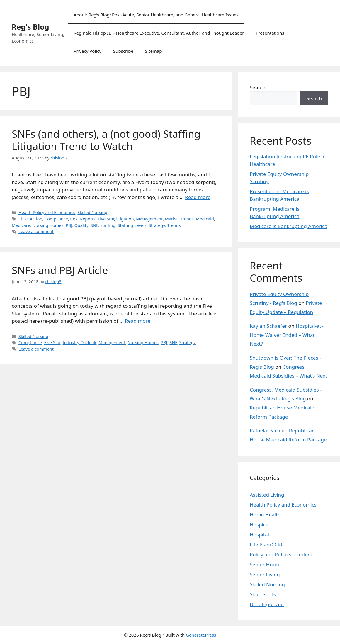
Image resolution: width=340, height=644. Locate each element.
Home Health (265, 515)
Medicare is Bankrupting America (289, 226)
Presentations (270, 33)
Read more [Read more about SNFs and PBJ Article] (138, 321)
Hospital (259, 535)
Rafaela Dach (265, 430)
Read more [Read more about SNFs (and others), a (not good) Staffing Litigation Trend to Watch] (198, 197)
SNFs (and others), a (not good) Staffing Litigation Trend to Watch (106, 140)
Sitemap (154, 51)
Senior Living (265, 574)
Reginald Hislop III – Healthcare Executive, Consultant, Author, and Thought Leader (159, 33)
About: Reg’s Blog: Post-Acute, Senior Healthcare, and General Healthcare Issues (156, 15)
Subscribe (123, 51)
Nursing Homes (48, 225)
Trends (174, 225)
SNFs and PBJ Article (60, 270)
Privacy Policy (87, 51)
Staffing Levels (132, 225)
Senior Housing (268, 564)
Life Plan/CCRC (267, 544)
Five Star (106, 219)
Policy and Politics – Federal (282, 554)
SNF (94, 225)
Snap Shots (263, 594)
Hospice (259, 525)
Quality (81, 225)
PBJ (69, 225)
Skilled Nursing (92, 212)
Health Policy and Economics (47, 212)
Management (149, 219)
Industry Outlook (79, 343)
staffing (108, 225)
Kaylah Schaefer (268, 326)
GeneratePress (201, 635)
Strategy (157, 225)
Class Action (30, 219)
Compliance (56, 219)
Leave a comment (36, 231)
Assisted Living (267, 495)
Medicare (21, 225)
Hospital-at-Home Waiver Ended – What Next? (286, 335)
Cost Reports (83, 219)
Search (258, 87)
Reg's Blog (30, 27)
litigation (125, 219)
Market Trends (179, 219)
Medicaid (205, 219)
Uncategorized (267, 604)
